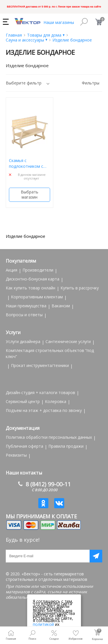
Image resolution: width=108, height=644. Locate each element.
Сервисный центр (23, 401)
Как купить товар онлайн (31, 288)
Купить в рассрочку (80, 288)
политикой (43, 624)
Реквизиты (16, 455)
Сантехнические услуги (68, 341)
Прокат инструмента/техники (40, 365)
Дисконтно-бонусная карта (33, 279)
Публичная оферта (24, 446)
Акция (12, 270)
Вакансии (61, 306)
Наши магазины (59, 22)
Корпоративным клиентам (37, 297)
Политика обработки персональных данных (49, 437)
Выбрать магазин (30, 194)
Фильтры (91, 83)
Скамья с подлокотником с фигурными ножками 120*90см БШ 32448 (29, 163)
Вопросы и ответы (24, 315)
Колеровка (56, 401)
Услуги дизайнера (23, 341)
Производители (38, 270)
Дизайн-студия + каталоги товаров (40, 392)
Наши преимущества (26, 306)
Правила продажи (66, 446)
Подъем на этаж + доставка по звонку (44, 410)
